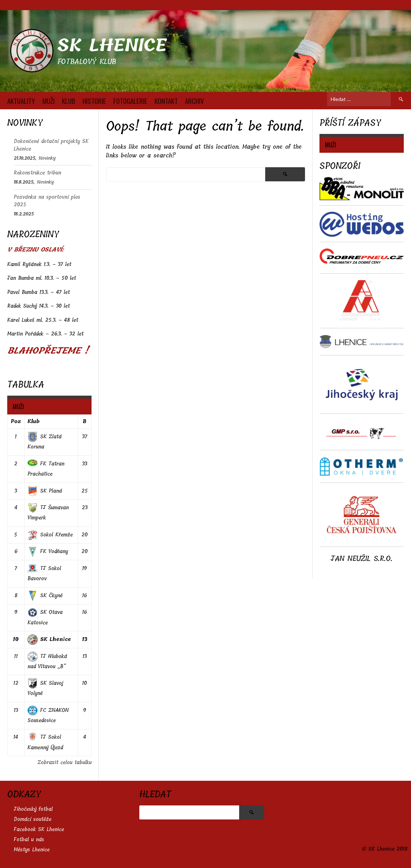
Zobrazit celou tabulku (65, 762)
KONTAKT (166, 101)
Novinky (47, 158)
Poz (16, 422)
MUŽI (48, 101)
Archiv (194, 101)
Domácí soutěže (33, 819)
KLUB (69, 101)
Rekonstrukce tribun (37, 173)
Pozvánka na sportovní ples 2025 (47, 201)
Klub (33, 422)
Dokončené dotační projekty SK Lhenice (51, 145)
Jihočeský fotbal (33, 809)
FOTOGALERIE (130, 101)
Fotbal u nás (29, 840)
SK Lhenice (112, 45)
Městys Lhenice (32, 850)
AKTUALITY (21, 101)
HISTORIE (94, 101)
